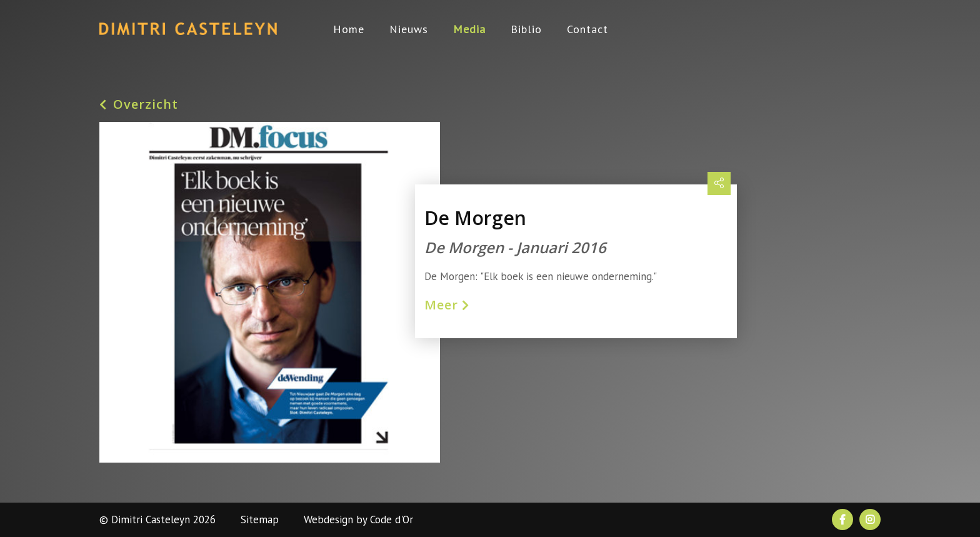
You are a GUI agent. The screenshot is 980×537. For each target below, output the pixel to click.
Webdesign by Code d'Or (358, 519)
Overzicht (139, 104)
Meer (447, 305)
